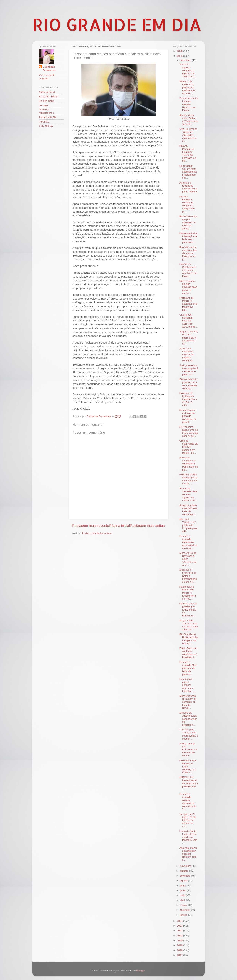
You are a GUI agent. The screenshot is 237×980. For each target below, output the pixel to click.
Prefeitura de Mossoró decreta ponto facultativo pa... (188, 304)
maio (183, 895)
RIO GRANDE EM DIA (117, 24)
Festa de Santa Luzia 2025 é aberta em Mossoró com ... (188, 837)
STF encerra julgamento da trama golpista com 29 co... (189, 431)
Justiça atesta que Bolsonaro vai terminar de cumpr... (188, 750)
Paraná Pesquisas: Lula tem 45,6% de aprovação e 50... (188, 153)
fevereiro (185, 910)
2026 (180, 51)
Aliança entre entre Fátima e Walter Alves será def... (189, 120)
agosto (184, 881)
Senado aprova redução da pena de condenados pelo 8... (188, 416)
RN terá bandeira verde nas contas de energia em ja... (187, 204)
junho (183, 890)
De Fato (43, 105)
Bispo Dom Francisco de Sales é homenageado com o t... (188, 576)
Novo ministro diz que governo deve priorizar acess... (188, 287)
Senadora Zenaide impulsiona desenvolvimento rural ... (188, 542)
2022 (180, 931)
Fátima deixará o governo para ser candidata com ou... (189, 384)
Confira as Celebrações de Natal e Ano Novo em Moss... (188, 270)
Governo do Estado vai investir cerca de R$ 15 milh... (188, 399)
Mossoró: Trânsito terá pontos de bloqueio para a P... (188, 525)
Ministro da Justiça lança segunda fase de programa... (188, 719)
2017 (180, 955)
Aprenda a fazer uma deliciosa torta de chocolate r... (188, 510)
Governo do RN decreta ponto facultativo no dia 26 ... (188, 479)
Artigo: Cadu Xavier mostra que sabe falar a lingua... (189, 625)
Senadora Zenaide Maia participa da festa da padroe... (188, 668)
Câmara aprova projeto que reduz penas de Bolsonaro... (188, 610)
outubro (185, 871)
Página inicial (120, 526)
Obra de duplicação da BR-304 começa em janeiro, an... (188, 447)
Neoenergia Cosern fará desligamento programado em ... (188, 172)
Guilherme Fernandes (49, 69)
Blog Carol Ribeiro (49, 96)
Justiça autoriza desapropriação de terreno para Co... (189, 370)
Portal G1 (44, 122)
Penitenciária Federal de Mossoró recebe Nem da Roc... (188, 593)
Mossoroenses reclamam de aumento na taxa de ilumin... (188, 702)
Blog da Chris (46, 101)
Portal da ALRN (47, 117)
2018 (180, 950)
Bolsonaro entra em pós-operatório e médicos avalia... (188, 222)
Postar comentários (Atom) (97, 533)
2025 (180, 56)
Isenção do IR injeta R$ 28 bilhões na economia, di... (187, 820)
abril (183, 900)
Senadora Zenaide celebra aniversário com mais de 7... (188, 802)
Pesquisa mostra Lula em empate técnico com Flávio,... (189, 104)
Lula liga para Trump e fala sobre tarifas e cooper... (189, 734)
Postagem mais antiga (147, 526)
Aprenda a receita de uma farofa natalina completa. (187, 354)
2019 (180, 945)
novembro (186, 866)
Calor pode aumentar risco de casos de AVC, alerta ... (188, 321)
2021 (180, 936)
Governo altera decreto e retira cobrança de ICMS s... (188, 766)
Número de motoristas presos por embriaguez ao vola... (187, 87)
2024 (180, 921)
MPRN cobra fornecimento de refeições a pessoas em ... (189, 783)
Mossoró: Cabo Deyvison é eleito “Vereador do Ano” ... (188, 559)
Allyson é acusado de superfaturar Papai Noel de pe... (189, 464)
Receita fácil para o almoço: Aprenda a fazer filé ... (187, 685)
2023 (180, 926)
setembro (186, 876)
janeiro (184, 915)
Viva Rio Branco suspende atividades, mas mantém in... (188, 135)
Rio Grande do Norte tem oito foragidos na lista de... (189, 639)
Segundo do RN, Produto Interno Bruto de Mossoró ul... (189, 338)
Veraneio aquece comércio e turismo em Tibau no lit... (188, 70)
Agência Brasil (47, 92)
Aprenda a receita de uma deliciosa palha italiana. (188, 187)
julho (183, 886)
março (184, 905)
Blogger (141, 971)
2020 (180, 940)
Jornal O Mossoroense (46, 111)
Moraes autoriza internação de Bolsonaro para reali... (188, 238)
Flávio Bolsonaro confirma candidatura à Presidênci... (189, 653)
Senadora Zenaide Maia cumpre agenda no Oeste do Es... (189, 494)
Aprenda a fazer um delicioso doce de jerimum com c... (188, 854)
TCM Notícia (46, 126)
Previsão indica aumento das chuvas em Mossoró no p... (188, 253)
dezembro (186, 60)
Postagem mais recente (91, 526)
